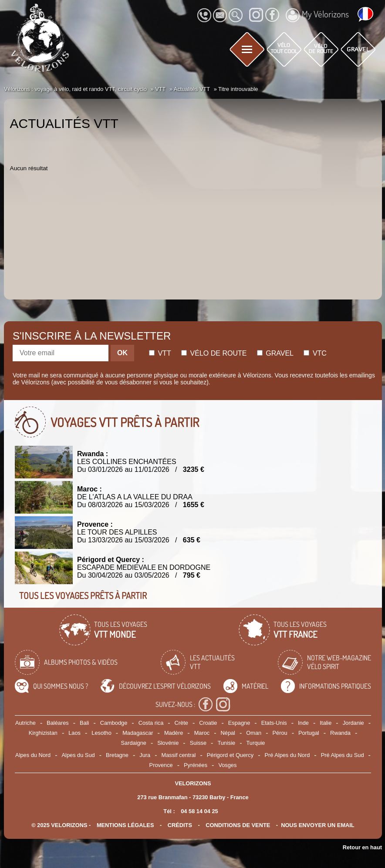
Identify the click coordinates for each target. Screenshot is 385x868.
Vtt (160, 353)
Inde (303, 723)
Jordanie (353, 723)
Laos (74, 733)
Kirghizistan (43, 733)
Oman (254, 733)
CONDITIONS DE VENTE (238, 825)
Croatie (208, 723)
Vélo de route (214, 353)
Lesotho (101, 733)
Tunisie (226, 743)
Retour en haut (362, 847)
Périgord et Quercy (230, 755)
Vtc (315, 353)
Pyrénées (196, 765)
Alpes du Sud (78, 755)
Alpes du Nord (33, 755)
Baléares (58, 723)
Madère (174, 733)
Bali (84, 723)
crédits (180, 825)
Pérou (280, 733)
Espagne (239, 723)
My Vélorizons (317, 15)
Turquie (256, 743)
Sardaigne (134, 743)
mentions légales (125, 825)
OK (122, 353)
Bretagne (117, 755)
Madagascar (138, 733)
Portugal (309, 733)
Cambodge (114, 723)
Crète (181, 723)
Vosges (227, 765)
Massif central (178, 755)
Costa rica (151, 723)
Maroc (202, 733)
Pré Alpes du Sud (343, 755)
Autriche (25, 723)
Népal (228, 733)
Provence (161, 765)
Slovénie (168, 743)
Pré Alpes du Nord (287, 755)
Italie (326, 723)
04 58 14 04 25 (199, 811)
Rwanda (340, 733)
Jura (145, 755)
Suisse (198, 743)
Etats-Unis (274, 723)
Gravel (275, 353)
